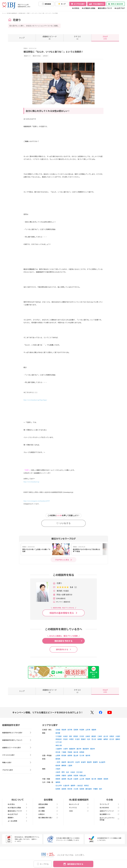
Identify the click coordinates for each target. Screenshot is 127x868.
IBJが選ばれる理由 (89, 8)
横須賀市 (86, 749)
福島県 (94, 730)
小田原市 (59, 749)
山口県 (82, 779)
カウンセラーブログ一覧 (38, 13)
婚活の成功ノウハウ (105, 8)
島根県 (64, 779)
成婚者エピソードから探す (17, 748)
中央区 (65, 736)
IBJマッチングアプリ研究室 (109, 819)
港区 (71, 736)
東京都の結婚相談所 (12, 13)
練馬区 (106, 739)
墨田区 (94, 736)
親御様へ (18, 818)
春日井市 (71, 762)
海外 (101, 789)
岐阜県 (58, 765)
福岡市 (73, 785)
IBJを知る (76, 8)
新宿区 (76, 736)
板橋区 (100, 739)
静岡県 (64, 765)
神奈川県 (59, 745)
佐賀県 (58, 789)
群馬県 (82, 752)
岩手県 (70, 730)
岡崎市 (64, 762)
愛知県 (58, 759)
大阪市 (58, 772)
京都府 (64, 775)
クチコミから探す (17, 755)
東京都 (58, 733)
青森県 (64, 730)
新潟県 (64, 755)
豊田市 (89, 762)
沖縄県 (95, 789)
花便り (29, 13)
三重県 (70, 765)
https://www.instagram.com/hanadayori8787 (37, 501)
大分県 (76, 789)
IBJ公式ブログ (120, 8)
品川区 (106, 736)
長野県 (70, 755)
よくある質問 (18, 821)
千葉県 (64, 752)
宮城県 (76, 730)
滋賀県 (70, 775)
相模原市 (72, 749)
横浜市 (92, 749)
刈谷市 (77, 762)
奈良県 (76, 775)
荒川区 (94, 739)
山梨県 (58, 755)
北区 (89, 739)
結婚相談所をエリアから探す (17, 733)
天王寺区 (79, 772)
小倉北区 (80, 785)
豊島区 (83, 739)
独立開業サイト (109, 814)
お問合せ (48, 814)
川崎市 (65, 749)
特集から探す (17, 762)
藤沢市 (79, 749)
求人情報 (48, 811)
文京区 (82, 736)
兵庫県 (58, 775)
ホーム (4, 13)
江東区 (100, 736)
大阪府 (58, 769)
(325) (105, 37)
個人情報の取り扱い (48, 818)
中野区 (71, 739)
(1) (77, 37)
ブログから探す (17, 770)
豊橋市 (95, 762)
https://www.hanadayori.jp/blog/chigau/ (35, 400)
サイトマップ (109, 804)
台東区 (88, 736)
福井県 (88, 755)
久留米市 (66, 785)
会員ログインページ (109, 811)
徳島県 (88, 779)
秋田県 (82, 730)
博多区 (86, 785)
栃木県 (76, 752)
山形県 (88, 730)
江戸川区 (59, 742)
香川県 (94, 779)
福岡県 (58, 782)
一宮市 (58, 762)
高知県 (106, 779)
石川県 (82, 755)
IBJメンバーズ (79, 804)
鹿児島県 (89, 789)
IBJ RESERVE (109, 808)
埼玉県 (58, 752)
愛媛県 (100, 779)
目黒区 (112, 736)
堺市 (63, 772)
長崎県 (64, 789)
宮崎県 (82, 789)
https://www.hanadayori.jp (31, 482)
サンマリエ (79, 808)
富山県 (76, 755)
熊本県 (70, 789)
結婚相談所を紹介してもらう (17, 740)
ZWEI (79, 811)
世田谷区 (59, 739)
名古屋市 (102, 762)
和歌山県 (83, 775)
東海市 (83, 762)
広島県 (76, 779)
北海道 (58, 730)
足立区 (112, 739)
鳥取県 (58, 779)
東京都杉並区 (22, 13)
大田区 (118, 736)
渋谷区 (65, 739)
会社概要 (48, 808)
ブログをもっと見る (62, 560)
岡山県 (70, 779)
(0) (50, 37)
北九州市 (59, 785)
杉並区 (77, 739)
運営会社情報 (48, 804)
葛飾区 (118, 739)
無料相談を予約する (75, 864)
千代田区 (59, 736)
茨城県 (70, 752)
